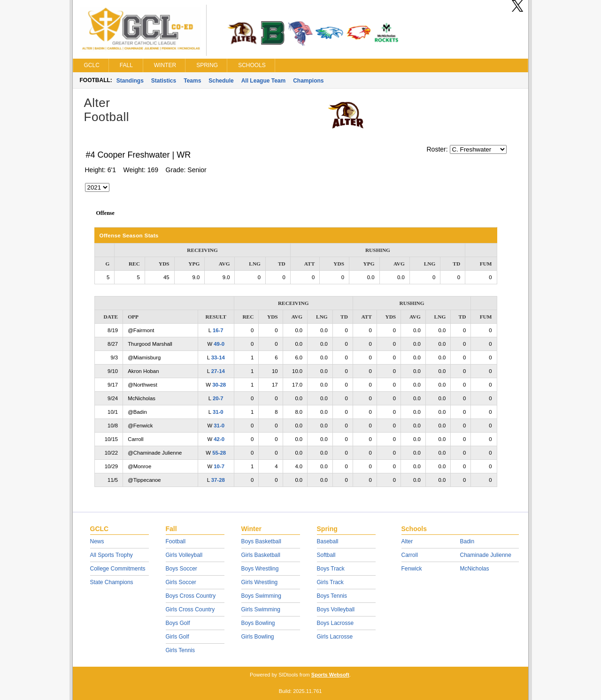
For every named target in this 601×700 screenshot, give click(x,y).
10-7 (219, 466)
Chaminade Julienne (486, 555)
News (97, 541)
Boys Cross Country (191, 596)
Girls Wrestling (260, 582)
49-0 (219, 344)
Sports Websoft (330, 675)
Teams (192, 81)
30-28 (219, 385)
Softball (326, 555)
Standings (130, 81)
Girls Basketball (261, 555)
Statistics (164, 81)
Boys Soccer (181, 569)
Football (176, 541)
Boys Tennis (332, 596)
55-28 (219, 453)
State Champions (112, 582)
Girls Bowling (258, 637)
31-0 (218, 412)
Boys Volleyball (336, 609)
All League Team (263, 81)
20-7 (218, 398)
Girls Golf (177, 637)
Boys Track (331, 569)
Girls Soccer (181, 582)
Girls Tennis (180, 650)
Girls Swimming (261, 609)
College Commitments (118, 569)
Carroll (410, 555)
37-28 (218, 480)
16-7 (218, 330)
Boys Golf (178, 623)
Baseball (328, 541)
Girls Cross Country (190, 609)
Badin (467, 541)
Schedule (221, 81)
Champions (308, 81)
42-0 (219, 439)
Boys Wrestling (260, 569)
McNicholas (475, 569)
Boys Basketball (261, 541)
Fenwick (412, 569)
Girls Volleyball (184, 555)
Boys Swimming (261, 596)
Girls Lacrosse (335, 637)
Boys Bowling (258, 623)
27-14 (218, 371)
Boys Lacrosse (335, 623)
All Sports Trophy (112, 555)
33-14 (218, 358)
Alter (407, 541)
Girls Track (330, 582)
